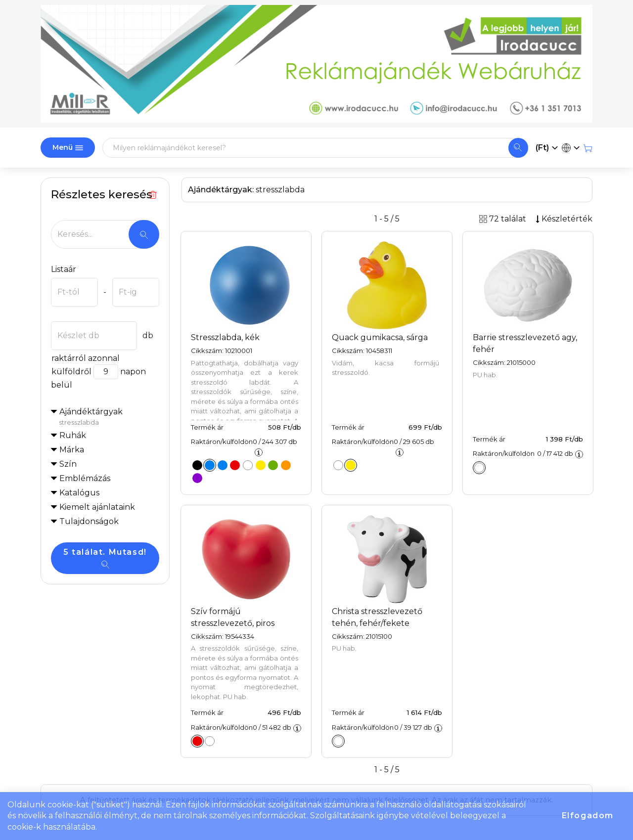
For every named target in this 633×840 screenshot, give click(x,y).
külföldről (71, 372)
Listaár (64, 269)
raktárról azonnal (85, 358)
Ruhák (73, 435)
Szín (68, 464)
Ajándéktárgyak (109, 417)
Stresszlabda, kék (225, 337)
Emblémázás (85, 478)
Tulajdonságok (89, 521)
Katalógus (79, 493)
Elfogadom (588, 816)
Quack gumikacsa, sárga (380, 337)
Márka (72, 450)
